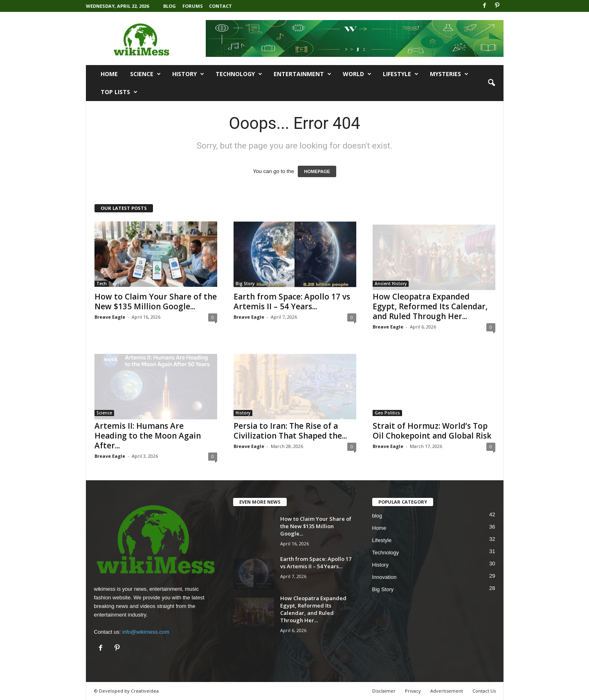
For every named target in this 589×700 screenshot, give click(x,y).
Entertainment (302, 74)
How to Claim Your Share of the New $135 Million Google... (156, 302)
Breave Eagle (110, 317)
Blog (170, 6)
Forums (193, 6)
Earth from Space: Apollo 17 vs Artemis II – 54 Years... (292, 302)
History (188, 74)
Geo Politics (387, 413)
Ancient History (391, 284)
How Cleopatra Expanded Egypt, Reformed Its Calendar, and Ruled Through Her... (430, 306)
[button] (491, 83)
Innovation (384, 577)
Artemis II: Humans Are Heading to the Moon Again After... (148, 436)
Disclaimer (384, 691)
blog (377, 516)
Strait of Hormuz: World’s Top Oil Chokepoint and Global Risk (432, 431)
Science (145, 74)
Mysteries (449, 74)
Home (109, 74)
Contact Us (484, 691)
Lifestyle (401, 74)
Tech (102, 284)
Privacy (413, 691)
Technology (239, 74)
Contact (220, 6)
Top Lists (119, 92)
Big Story (245, 284)
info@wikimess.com (146, 632)
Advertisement (447, 691)
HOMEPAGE (317, 171)
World (357, 74)
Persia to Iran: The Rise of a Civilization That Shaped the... (290, 431)
